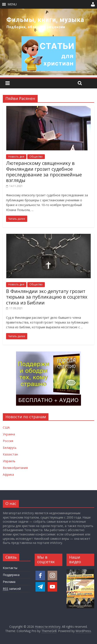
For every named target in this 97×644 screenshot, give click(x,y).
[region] (48, 42)
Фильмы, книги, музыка (45, 20)
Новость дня (16, 157)
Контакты (10, 568)
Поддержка (11, 575)
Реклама (9, 582)
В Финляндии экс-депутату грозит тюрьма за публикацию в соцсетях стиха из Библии (47, 297)
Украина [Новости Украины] (9, 434)
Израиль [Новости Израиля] (9, 461)
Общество (36, 157)
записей (12, 589)
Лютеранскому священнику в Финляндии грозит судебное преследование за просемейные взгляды (44, 172)
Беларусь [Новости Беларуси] (10, 448)
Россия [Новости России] (8, 441)
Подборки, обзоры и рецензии (36, 27)
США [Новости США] (6, 427)
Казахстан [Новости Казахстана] (10, 454)
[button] (12, 4)
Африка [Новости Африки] (8, 474)
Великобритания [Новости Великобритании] (15, 468)
